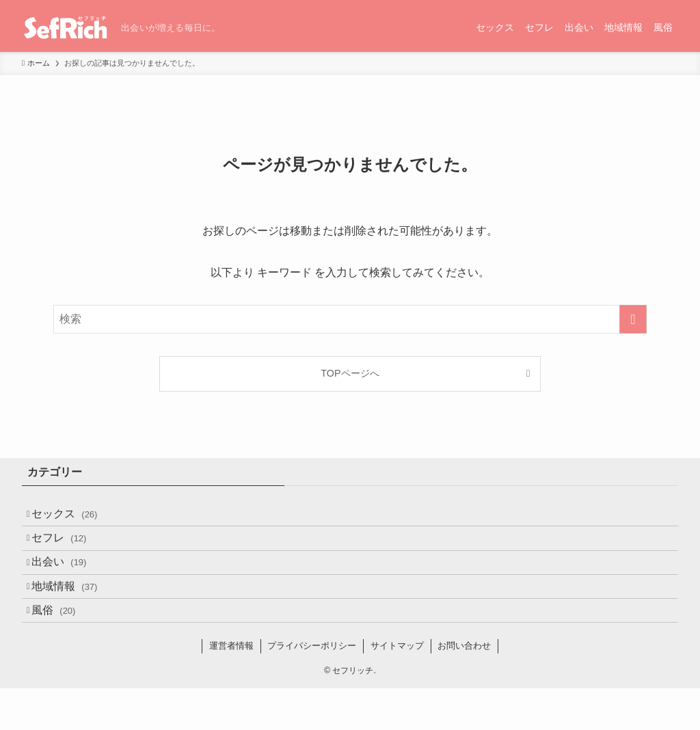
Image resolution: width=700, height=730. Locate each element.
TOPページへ (350, 373)
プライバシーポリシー (312, 687)
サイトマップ (397, 687)
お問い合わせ (464, 687)
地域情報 (74, 615)
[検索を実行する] (633, 319)
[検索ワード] (350, 319)
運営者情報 (231, 687)
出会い (69, 583)
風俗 (63, 648)
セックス (74, 518)
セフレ (69, 550)
